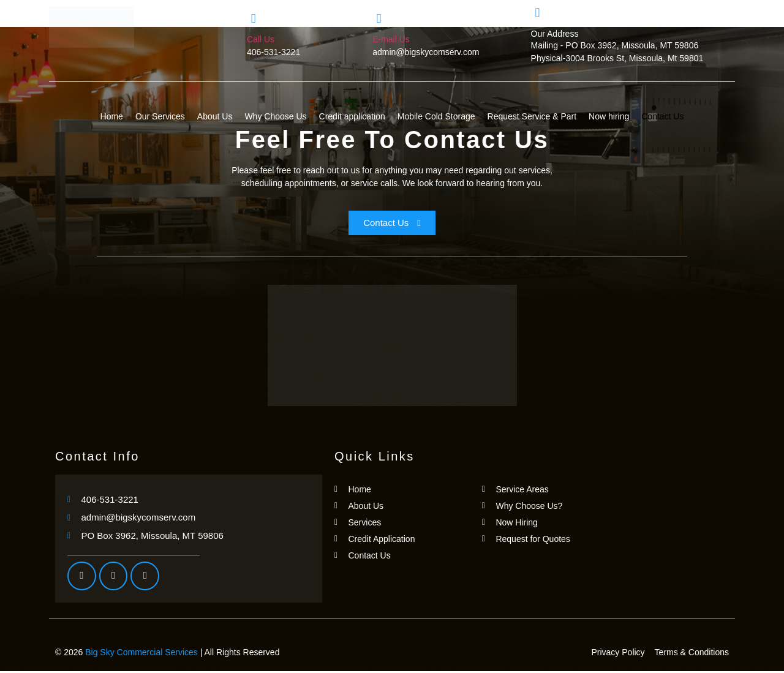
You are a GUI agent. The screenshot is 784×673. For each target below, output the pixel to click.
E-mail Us (391, 39)
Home (112, 116)
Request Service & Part (532, 116)
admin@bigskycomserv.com (426, 52)
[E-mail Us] (379, 19)
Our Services (160, 116)
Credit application (352, 116)
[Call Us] (253, 19)
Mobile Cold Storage (436, 116)
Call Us (261, 39)
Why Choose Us (275, 116)
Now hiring (609, 116)
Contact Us (662, 116)
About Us (215, 116)
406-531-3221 (273, 52)
